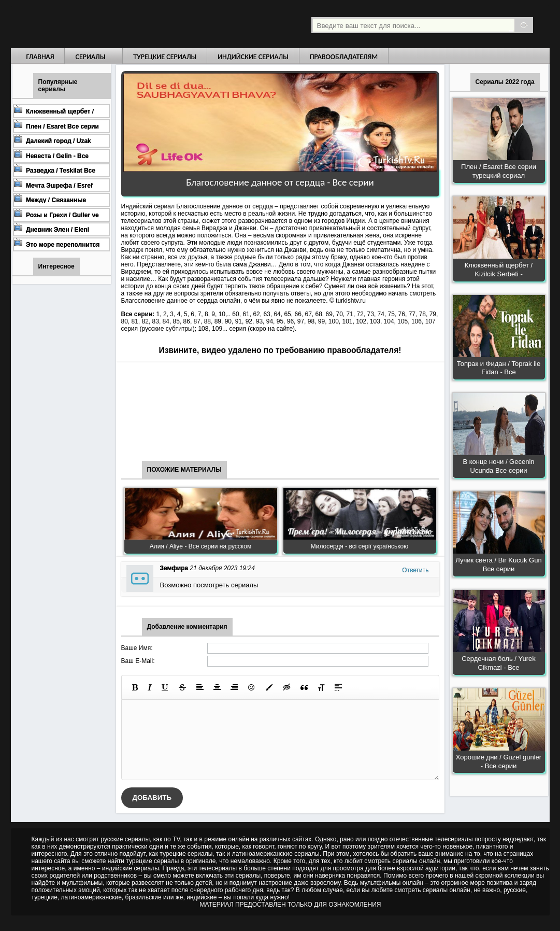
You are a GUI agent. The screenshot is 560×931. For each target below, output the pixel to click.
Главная (40, 57)
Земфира (174, 568)
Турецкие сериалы (165, 57)
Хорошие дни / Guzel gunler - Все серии (499, 761)
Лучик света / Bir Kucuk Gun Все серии (498, 565)
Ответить (415, 570)
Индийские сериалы (253, 57)
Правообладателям (344, 57)
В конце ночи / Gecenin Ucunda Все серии (498, 466)
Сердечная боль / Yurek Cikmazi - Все (499, 663)
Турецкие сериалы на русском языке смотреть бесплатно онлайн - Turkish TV (106, 24)
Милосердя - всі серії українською (360, 546)
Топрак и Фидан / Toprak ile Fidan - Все (499, 368)
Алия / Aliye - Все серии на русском (200, 546)
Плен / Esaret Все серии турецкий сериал (499, 171)
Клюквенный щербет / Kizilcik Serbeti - (499, 270)
